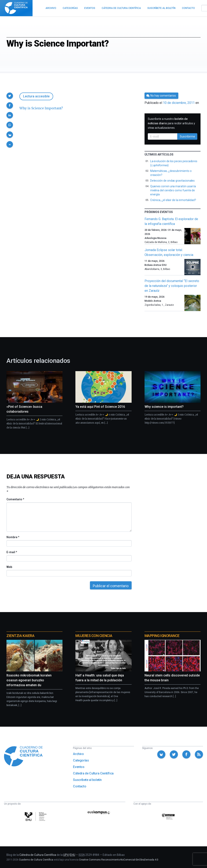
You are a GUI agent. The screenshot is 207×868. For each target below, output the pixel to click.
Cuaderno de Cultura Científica (36, 860)
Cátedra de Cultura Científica (93, 773)
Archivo (78, 754)
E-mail (12, 552)
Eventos (79, 767)
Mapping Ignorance (162, 636)
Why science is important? (164, 407)
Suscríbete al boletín (87, 780)
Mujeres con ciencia (94, 636)
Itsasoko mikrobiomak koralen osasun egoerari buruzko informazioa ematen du (29, 680)
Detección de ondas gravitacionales (173, 181)
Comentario (15, 499)
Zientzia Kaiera (20, 636)
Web (9, 567)
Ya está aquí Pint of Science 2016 (100, 407)
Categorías (81, 760)
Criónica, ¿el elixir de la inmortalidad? (173, 200)
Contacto (80, 786)
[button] (10, 96)
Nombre (13, 537)
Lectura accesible (36, 96)
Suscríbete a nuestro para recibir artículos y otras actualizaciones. (171, 123)
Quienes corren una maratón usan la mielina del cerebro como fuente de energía (173, 190)
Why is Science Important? (41, 108)
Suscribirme (187, 136)
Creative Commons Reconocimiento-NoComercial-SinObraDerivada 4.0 (119, 860)
